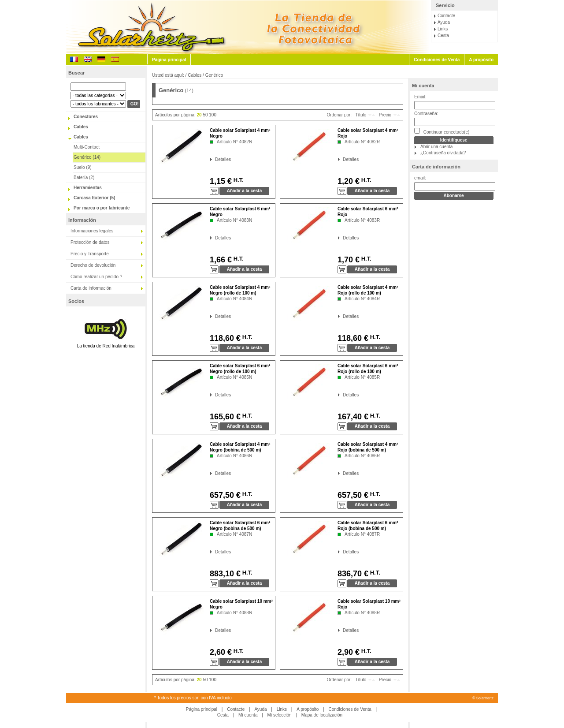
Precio (385, 115)
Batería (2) (84, 177)
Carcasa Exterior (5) (95, 198)
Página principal (169, 60)
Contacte (446, 16)
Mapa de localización (322, 715)
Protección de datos (90, 242)
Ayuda (444, 22)
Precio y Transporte (90, 254)
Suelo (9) (83, 167)
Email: (420, 97)
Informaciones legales (92, 231)
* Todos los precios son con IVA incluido (193, 698)
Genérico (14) (87, 157)
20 (199, 115)
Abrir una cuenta (436, 147)
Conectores (86, 117)
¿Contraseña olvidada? (443, 153)
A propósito (481, 60)
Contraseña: (426, 114)
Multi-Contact (87, 147)
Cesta (443, 35)
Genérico (214, 75)
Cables (81, 127)
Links (443, 29)
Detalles (215, 159)
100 (213, 115)
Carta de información (91, 288)
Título (361, 115)
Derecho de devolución (93, 265)
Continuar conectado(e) (442, 131)
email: (420, 178)
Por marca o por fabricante (102, 208)
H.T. (238, 180)
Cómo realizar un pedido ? (96, 277)
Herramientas (88, 188)
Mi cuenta (423, 86)
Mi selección (280, 715)
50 (205, 115)
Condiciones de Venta (437, 60)
